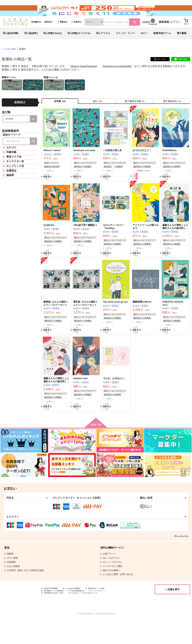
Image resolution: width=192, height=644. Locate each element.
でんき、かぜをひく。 (115, 398)
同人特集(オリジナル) (79, 44)
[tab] (97, 113)
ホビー (144, 44)
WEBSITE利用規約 (53, 610)
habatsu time (80, 398)
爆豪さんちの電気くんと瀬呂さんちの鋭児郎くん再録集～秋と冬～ (175, 244)
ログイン (175, 33)
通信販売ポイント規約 (108, 610)
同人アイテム (103, 44)
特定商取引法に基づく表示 (57, 616)
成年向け (48, 33)
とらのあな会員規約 (80, 610)
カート (152, 191)
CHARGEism (170, 164)
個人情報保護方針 (86, 613)
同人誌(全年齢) (11, 44)
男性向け (62, 33)
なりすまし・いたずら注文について (95, 616)
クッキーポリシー (111, 613)
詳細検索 (146, 33)
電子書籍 (182, 44)
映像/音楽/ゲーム (162, 44)
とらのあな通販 (9, 60)
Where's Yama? (79, 77)
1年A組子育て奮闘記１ (85, 241)
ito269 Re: (49, 241)
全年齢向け (36, 33)
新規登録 (164, 33)
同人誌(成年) (31, 44)
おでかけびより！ (142, 164)
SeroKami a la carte (116, 77)
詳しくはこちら (181, 557)
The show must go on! (115, 319)
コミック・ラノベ (125, 44)
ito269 (131, 77)
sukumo (94, 77)
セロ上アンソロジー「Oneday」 (114, 242)
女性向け (76, 33)
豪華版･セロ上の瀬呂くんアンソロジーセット (56, 321)
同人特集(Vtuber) (53, 44)
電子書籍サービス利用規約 (57, 613)
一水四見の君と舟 (112, 164)
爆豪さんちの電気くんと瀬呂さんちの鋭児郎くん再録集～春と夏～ (56, 401)
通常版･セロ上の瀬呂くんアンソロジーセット (86, 321)
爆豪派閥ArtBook (142, 319)
